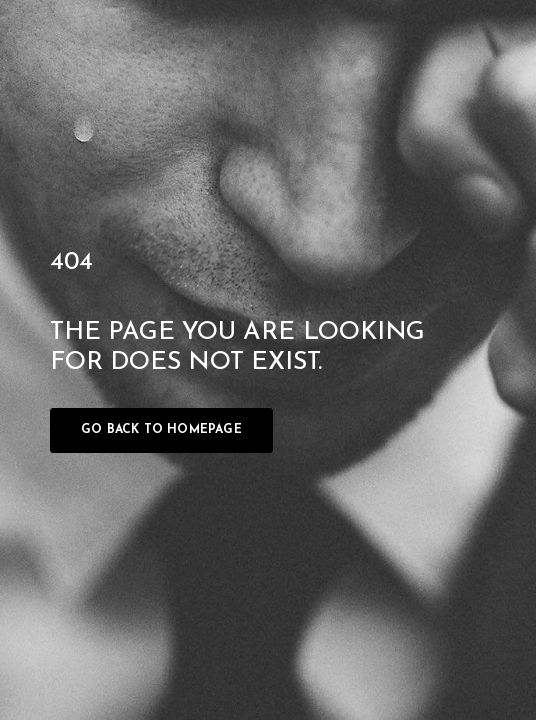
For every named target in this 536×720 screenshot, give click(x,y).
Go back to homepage (161, 430)
